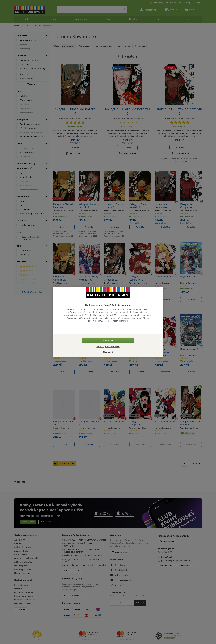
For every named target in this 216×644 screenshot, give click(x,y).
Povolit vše (108, 340)
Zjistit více (108, 327)
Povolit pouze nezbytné (108, 347)
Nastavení (108, 352)
